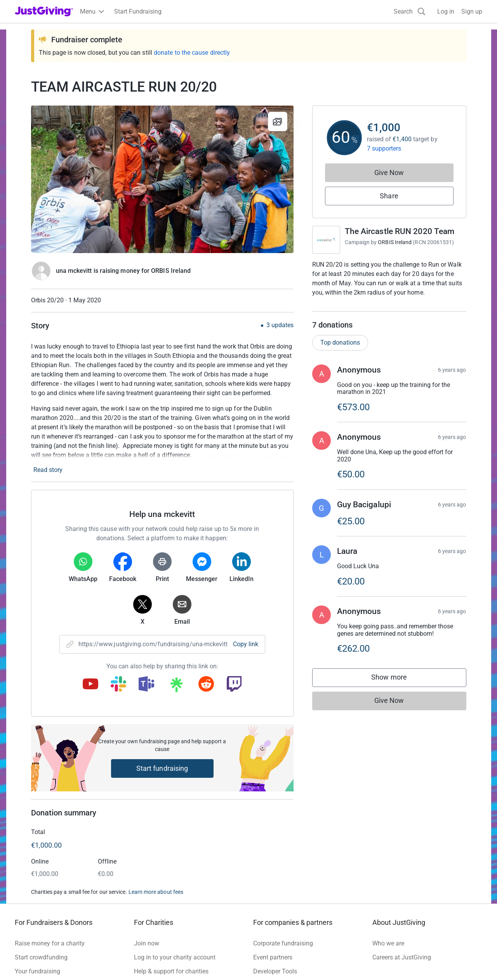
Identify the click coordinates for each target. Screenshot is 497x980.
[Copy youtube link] (90, 685)
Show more (397, 687)
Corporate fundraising (283, 943)
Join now (147, 943)
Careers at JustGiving (402, 957)
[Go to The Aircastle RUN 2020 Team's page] (326, 240)
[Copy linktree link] (176, 687)
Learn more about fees (156, 892)
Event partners (273, 957)
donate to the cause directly (192, 53)
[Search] (410, 11)
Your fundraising (37, 971)
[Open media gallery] (162, 179)
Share (389, 196)
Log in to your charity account (175, 957)
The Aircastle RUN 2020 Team (400, 231)
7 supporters (384, 148)
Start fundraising (162, 768)
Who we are (388, 943)
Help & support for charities (171, 971)
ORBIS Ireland (395, 242)
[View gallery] (278, 121)
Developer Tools (275, 971)
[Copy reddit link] (206, 685)
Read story (48, 470)
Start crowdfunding (41, 957)
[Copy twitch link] (234, 685)
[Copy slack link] (118, 685)
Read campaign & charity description (365, 307)
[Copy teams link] (146, 685)
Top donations (340, 350)
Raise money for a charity (50, 943)
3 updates (280, 325)
